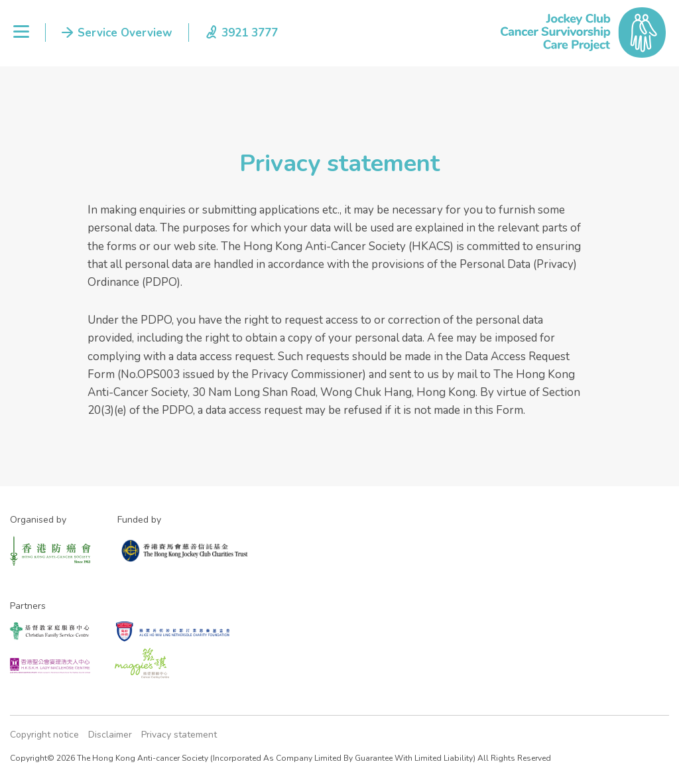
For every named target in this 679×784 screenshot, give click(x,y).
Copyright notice (44, 735)
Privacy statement (179, 735)
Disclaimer (110, 735)
